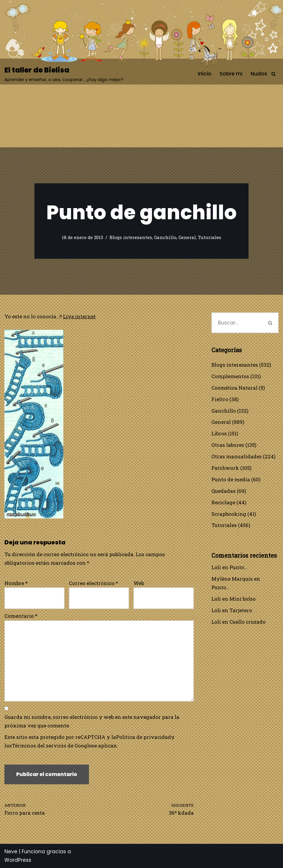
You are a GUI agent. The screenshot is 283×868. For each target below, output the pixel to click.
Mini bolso (243, 599)
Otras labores (228, 445)
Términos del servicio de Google (52, 746)
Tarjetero (241, 610)
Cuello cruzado (248, 622)
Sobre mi (231, 74)
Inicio (205, 74)
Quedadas (224, 491)
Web (139, 583)
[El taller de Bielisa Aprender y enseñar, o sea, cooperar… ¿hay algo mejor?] (64, 74)
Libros (219, 433)
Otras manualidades (237, 456)
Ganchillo (165, 237)
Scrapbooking (229, 514)
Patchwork (225, 468)
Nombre (16, 583)
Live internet (79, 316)
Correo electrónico (93, 583)
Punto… (238, 567)
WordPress (18, 860)
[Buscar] (273, 74)
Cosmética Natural (235, 388)
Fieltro (220, 399)
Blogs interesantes (131, 237)
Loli (216, 567)
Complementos (230, 376)
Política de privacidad (144, 737)
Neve (11, 851)
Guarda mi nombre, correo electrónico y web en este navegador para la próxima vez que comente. (92, 721)
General (187, 237)
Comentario (21, 616)
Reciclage (223, 502)
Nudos (259, 74)
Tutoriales (210, 237)
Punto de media (231, 479)
